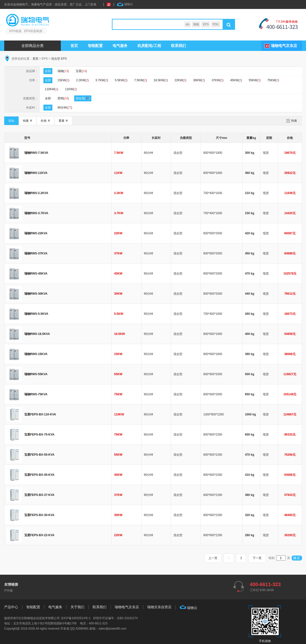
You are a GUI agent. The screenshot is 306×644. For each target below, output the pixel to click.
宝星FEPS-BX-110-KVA (40, 414)
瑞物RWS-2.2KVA (36, 193)
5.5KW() (121, 80)
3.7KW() (102, 80)
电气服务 (55, 607)
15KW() (63, 80)
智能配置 (96, 46)
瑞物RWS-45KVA (36, 274)
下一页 (257, 558)
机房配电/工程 (149, 46)
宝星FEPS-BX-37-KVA (39, 495)
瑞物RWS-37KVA (36, 253)
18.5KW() (161, 80)
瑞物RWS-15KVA (36, 354)
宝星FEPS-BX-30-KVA (39, 515)
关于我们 (77, 607)
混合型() (83, 98)
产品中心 (11, 607)
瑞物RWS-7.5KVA (36, 153)
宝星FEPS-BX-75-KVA (39, 435)
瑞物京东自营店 (159, 607)
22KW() (180, 80)
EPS (206, 24)
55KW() (255, 80)
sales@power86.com (112, 629)
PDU (216, 24)
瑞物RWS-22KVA (36, 233)
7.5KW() (141, 80)
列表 (294, 121)
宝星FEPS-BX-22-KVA (39, 535)
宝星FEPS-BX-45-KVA (39, 475)
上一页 (213, 558)
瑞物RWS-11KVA (36, 173)
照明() (63, 98)
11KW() (71, 89)
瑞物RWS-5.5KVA (36, 314)
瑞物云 (125, 5)
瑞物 (196, 24)
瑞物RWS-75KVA (36, 394)
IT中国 (9, 591)
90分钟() (65, 108)
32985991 (82, 629)
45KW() (236, 80)
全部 (48, 71)
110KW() (52, 89)
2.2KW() (83, 80)
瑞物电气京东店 (284, 46)
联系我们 (178, 46)
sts (187, 24)
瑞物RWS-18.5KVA (37, 334)
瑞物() (63, 71)
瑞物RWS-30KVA (36, 294)
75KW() (273, 80)
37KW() (218, 80)
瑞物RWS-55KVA (36, 374)
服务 (120, 46)
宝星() (81, 71)
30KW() (199, 80)
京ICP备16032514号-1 (76, 618)
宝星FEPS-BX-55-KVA (39, 455)
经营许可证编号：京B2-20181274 (115, 618)
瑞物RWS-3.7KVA (36, 213)
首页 (74, 46)
